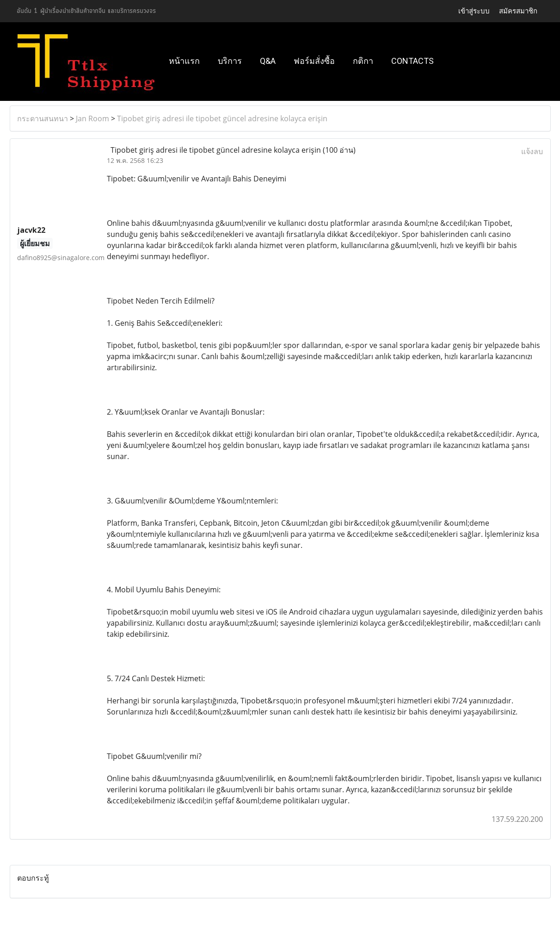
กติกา (363, 61)
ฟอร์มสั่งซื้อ (314, 61)
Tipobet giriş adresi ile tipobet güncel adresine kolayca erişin (222, 118)
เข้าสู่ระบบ (474, 11)
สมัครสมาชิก (518, 11)
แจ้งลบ (532, 151)
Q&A (268, 61)
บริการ (230, 61)
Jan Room (92, 118)
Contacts (412, 61)
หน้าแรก (184, 61)
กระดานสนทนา (43, 118)
